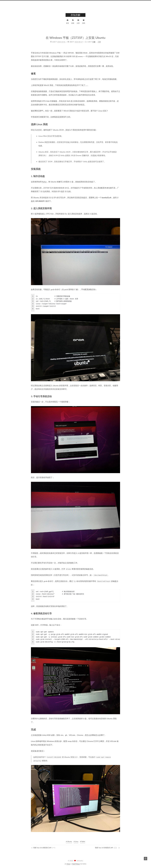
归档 (84, 21)
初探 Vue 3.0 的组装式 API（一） (44, 848)
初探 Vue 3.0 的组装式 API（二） (107, 848)
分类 (78, 21)
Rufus (44, 182)
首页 (67, 21)
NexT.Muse (76, 864)
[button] (146, 859)
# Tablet (83, 842)
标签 (73, 21)
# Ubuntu (69, 842)
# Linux (76, 842)
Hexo (68, 864)
